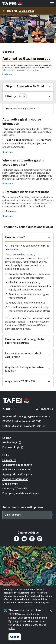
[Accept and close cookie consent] (15, 637)
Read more (7, 74)
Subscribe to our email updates (23, 507)
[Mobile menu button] (52, 4)
